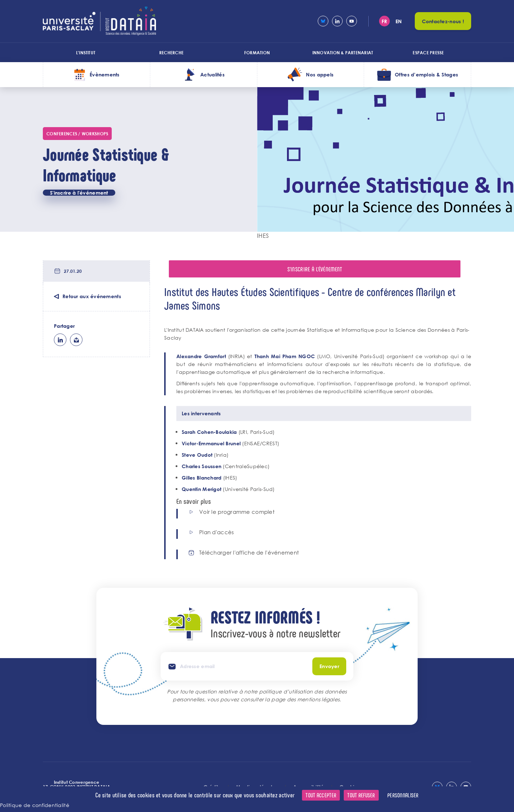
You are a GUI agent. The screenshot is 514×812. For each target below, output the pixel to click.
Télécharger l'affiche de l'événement (249, 553)
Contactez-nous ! (443, 21)
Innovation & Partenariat (343, 52)
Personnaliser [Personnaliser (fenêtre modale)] (403, 795)
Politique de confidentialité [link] (35, 805)
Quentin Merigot (201, 489)
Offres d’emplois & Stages (426, 74)
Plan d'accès (216, 532)
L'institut (86, 52)
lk (60, 340)
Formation (257, 52)
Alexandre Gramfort (201, 356)
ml (76, 340)
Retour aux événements (92, 296)
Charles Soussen (201, 466)
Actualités (212, 74)
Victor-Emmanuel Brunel (211, 443)
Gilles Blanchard (202, 478)
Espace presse (428, 52)
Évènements (105, 74)
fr (384, 21)
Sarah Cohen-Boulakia (209, 432)
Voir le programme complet (237, 512)
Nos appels (320, 74)
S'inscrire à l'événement (79, 193)
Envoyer (329, 666)
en (399, 21)
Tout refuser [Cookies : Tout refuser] (361, 795)
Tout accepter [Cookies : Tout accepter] (321, 795)
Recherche (171, 52)
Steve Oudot (197, 455)
